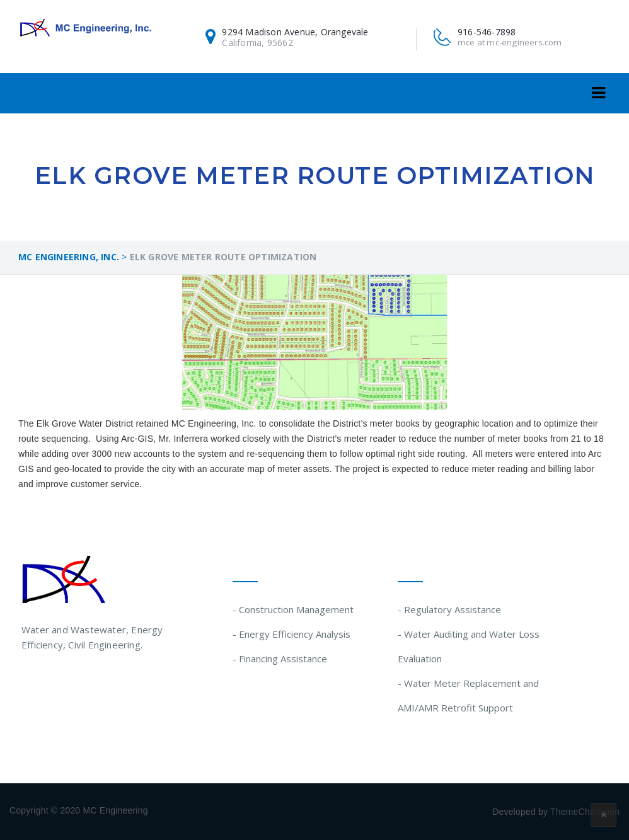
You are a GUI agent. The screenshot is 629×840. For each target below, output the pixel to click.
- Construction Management (293, 609)
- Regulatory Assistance (449, 609)
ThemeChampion (585, 812)
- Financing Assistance (280, 659)
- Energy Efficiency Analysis (291, 634)
